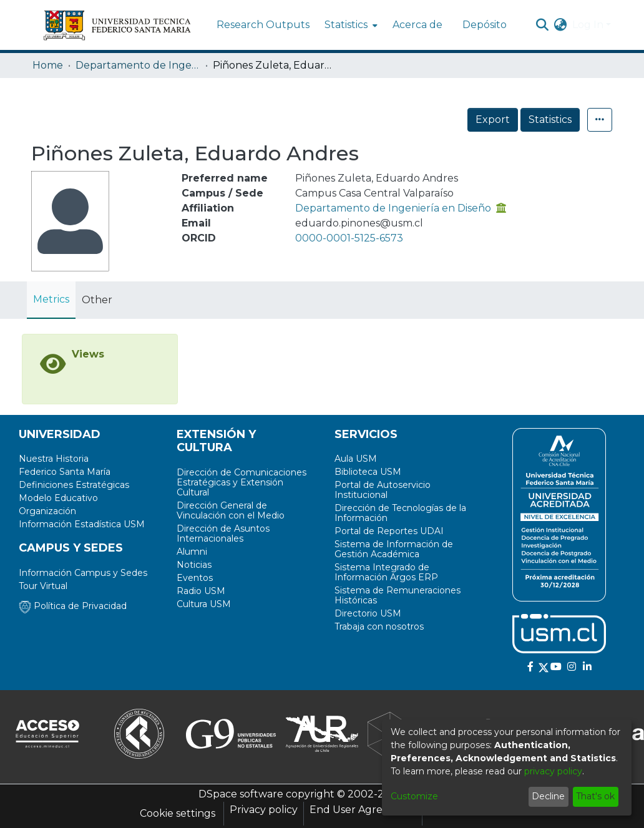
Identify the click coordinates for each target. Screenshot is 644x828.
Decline (548, 796)
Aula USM (356, 459)
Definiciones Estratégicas (74, 485)
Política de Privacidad (73, 606)
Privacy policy (264, 810)
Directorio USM (368, 613)
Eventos (195, 578)
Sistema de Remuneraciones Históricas (398, 595)
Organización (47, 511)
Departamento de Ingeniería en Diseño (138, 65)
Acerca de (417, 25)
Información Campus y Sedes (83, 573)
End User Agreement (363, 810)
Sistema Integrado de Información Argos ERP (386, 572)
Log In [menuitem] (588, 25)
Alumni (192, 552)
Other (97, 300)
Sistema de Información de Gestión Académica (394, 549)
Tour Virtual (43, 586)
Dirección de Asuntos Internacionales (223, 533)
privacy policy (553, 771)
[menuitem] (350, 25)
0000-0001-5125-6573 (349, 238)
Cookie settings (178, 813)
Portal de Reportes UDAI (389, 531)
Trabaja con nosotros (379, 626)
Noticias (194, 565)
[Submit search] (543, 25)
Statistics (550, 119)
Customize (414, 796)
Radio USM (201, 591)
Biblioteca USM (368, 472)
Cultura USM (204, 604)
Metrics (51, 299)
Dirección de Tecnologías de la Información (400, 513)
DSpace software (241, 794)
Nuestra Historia (54, 459)
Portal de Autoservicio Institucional (383, 490)
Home (48, 65)
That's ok (595, 796)
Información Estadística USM (82, 524)
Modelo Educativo (58, 498)
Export (493, 119)
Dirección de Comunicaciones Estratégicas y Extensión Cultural (241, 482)
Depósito (485, 25)
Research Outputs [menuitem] (263, 25)
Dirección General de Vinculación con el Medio (231, 510)
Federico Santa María (65, 472)
